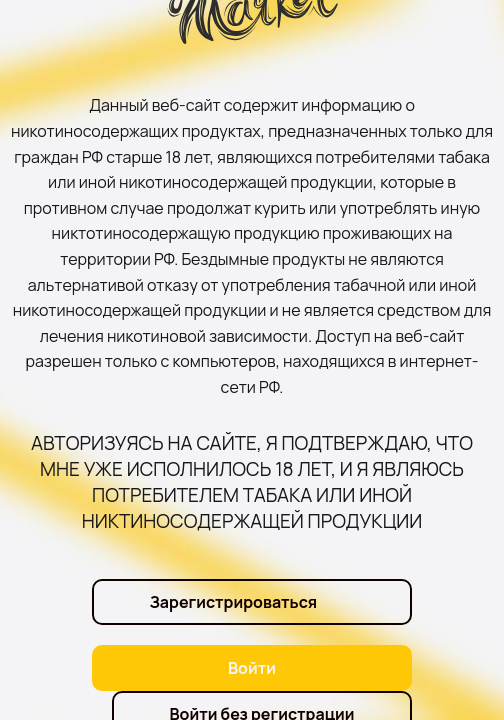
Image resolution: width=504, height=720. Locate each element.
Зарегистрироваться (233, 602)
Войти (252, 668)
